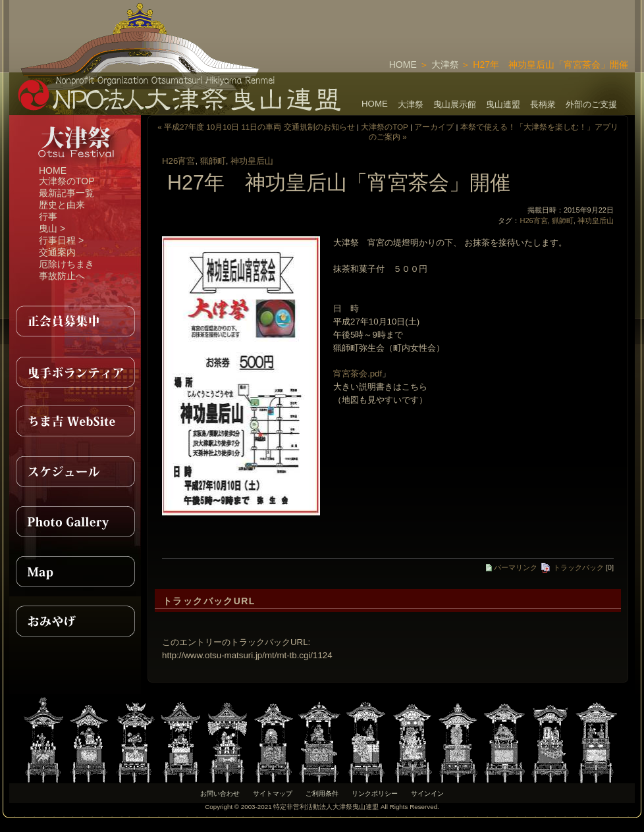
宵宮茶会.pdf (358, 374)
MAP (75, 571)
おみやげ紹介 (75, 621)
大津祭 (445, 65)
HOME (403, 65)
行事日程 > (61, 240)
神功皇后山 (252, 161)
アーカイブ (434, 127)
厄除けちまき (67, 264)
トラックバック (572, 567)
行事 (48, 217)
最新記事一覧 (67, 193)
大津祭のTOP (67, 181)
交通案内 (57, 252)
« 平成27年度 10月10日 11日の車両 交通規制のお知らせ (256, 127)
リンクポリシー (375, 793)
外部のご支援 (591, 104)
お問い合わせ (220, 793)
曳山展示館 (455, 104)
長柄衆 (543, 104)
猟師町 (213, 161)
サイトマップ (273, 793)
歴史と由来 (62, 205)
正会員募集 (75, 321)
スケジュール (75, 471)
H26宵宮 (178, 161)
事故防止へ (62, 276)
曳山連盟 (503, 104)
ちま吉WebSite (75, 421)
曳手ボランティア (75, 371)
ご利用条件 (322, 793)
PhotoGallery (75, 521)
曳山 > (52, 228)
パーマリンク (512, 567)
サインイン (427, 793)
